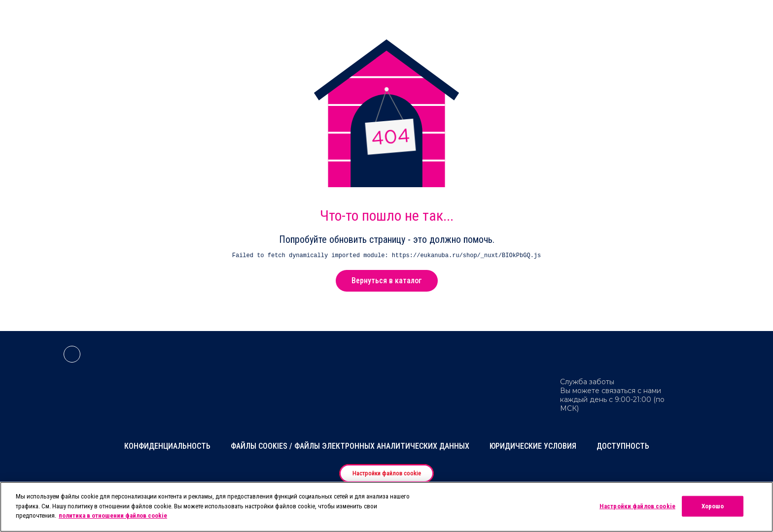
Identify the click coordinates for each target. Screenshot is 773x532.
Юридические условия (533, 446)
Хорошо (713, 506)
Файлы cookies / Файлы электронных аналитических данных (350, 446)
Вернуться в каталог (387, 281)
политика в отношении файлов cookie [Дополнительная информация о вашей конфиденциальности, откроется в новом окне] (113, 515)
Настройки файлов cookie (387, 473)
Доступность (623, 446)
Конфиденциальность (167, 446)
